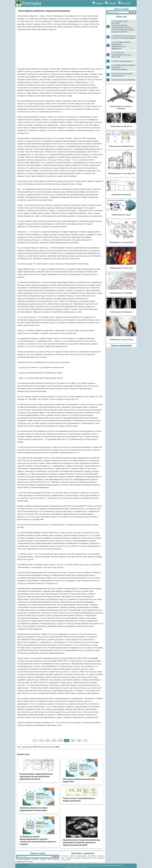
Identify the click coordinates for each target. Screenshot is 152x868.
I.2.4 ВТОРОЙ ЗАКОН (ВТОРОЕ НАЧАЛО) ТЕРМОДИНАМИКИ (123, 37)
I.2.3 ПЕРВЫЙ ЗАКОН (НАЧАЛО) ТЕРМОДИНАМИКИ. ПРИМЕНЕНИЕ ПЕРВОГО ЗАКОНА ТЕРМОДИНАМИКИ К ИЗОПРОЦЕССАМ (123, 27)
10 (54, 740)
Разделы (112, 3)
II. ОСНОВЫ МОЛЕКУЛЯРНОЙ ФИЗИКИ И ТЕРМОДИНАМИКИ (123, 67)
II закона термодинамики (122, 61)
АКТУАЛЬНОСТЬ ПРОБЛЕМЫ (123, 80)
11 (60, 740)
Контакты (126, 3)
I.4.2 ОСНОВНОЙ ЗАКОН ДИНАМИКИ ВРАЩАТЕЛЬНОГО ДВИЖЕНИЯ (121, 45)
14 (79, 740)
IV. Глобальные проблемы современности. (122, 75)
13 (73, 740)
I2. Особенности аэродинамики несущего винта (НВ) (122, 55)
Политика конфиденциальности (114, 865)
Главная (99, 3)
